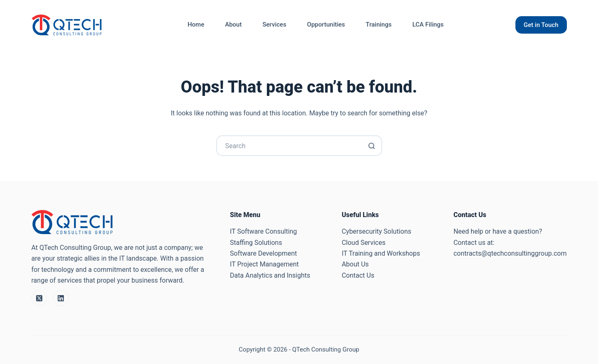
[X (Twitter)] (39, 298)
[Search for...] (299, 146)
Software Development (263, 253)
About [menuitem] (233, 24)
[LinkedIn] (61, 298)
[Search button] (372, 146)
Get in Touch (541, 25)
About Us (355, 264)
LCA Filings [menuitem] (428, 24)
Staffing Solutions (256, 243)
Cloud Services (364, 243)
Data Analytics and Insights (270, 275)
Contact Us (358, 275)
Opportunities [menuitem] (326, 24)
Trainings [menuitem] (378, 24)
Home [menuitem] (196, 24)
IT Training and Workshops (381, 253)
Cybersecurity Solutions (376, 231)
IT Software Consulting (264, 231)
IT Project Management (264, 264)
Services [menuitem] (274, 24)
